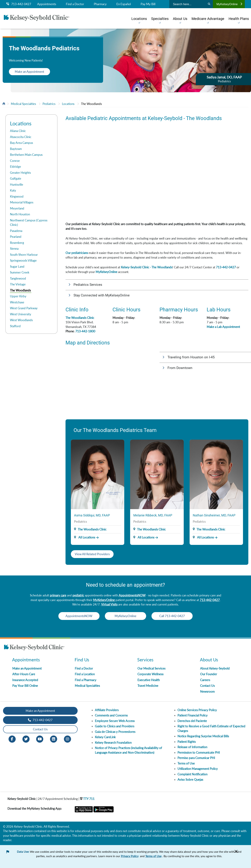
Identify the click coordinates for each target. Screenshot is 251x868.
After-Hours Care (24, 674)
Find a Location (85, 674)
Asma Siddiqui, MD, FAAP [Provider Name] (92, 515)
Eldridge (15, 167)
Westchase (17, 302)
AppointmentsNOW (132, 595)
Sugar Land (17, 266)
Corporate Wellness (150, 674)
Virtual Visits (109, 604)
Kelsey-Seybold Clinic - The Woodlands (147, 267)
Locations (68, 104)
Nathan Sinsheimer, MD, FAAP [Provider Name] (214, 515)
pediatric (78, 595)
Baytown (16, 149)
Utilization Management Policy (198, 769)
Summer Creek (20, 272)
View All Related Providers (92, 554)
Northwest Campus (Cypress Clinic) (29, 223)
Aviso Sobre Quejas (190, 780)
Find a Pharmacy (86, 680)
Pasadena (16, 231)
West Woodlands (21, 320)
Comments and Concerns (111, 715)
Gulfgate (16, 178)
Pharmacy (100, 4)
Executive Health (149, 680)
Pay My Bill (148, 4)
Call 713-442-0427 (177, 616)
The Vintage (18, 284)
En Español (124, 4)
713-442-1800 (85, 331)
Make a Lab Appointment (223, 327)
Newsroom (207, 692)
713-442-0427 (19, 4)
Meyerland (17, 208)
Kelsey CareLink (105, 737)
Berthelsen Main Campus (26, 155)
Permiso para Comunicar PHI (196, 758)
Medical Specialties (23, 104)
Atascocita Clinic (21, 137)
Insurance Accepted (25, 680)
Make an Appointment (32, 72)
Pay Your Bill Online (25, 686)
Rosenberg (17, 243)
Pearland (16, 237)
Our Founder (209, 674)
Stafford (15, 326)
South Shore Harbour (24, 255)
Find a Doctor (75, 4)
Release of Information (192, 747)
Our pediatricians (77, 253)
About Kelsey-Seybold (215, 668)
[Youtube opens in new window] (40, 739)
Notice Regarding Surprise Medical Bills (203, 736)
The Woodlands (91, 104)
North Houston (20, 214)
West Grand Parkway (24, 308)
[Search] (209, 4)
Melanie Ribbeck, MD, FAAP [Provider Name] (153, 515)
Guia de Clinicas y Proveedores (115, 732)
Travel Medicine (148, 686)
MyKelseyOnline (229, 4)
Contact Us (207, 686)
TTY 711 (87, 799)
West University (21, 314)
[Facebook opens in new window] (12, 739)
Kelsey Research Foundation (113, 743)
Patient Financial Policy (193, 715)
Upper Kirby (18, 296)
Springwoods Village (23, 260)
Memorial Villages (22, 202)
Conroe (15, 161)
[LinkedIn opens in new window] (54, 739)
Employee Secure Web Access (115, 721)
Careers (205, 680)
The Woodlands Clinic (80, 318)
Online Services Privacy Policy (197, 710)
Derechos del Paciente (192, 721)
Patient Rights (187, 742)
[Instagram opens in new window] (67, 739)
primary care (58, 595)
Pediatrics (49, 104)
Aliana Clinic (18, 131)
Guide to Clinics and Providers (115, 726)
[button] (157, 285)
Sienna (14, 249)
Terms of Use (186, 763)
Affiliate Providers (107, 710)
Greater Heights (20, 173)
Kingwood (17, 196)
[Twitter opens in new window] (26, 739)
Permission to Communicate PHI (199, 752)
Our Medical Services (151, 668)
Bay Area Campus (21, 143)
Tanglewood (18, 278)
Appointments (47, 4)
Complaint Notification (192, 774)
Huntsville (17, 185)
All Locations (85, 537)
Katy (13, 190)
